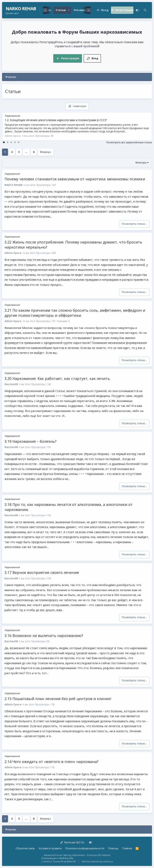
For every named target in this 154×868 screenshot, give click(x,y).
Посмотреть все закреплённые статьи (129, 142)
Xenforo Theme (59, 861)
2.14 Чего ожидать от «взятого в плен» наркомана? (52, 762)
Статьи (61, 10)
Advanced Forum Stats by (77, 855)
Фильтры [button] (141, 163)
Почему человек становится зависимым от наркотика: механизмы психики (75, 179)
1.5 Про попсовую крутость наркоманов (33, 120)
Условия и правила (50, 848)
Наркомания (12, 116)
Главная (127, 848)
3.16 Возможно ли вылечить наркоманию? (44, 636)
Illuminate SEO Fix (72, 842)
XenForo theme (90, 861)
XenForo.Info (66, 858)
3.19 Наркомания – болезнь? (30, 441)
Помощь (113, 848)
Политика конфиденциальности (85, 848)
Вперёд (45, 152)
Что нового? (82, 10)
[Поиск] (145, 10)
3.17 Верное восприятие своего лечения (42, 572)
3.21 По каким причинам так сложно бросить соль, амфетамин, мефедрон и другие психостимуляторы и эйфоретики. (75, 313)
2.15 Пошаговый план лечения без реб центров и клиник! (58, 699)
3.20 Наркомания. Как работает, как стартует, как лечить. (58, 378)
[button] (69, 10)
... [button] (26, 152)
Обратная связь (25, 848)
